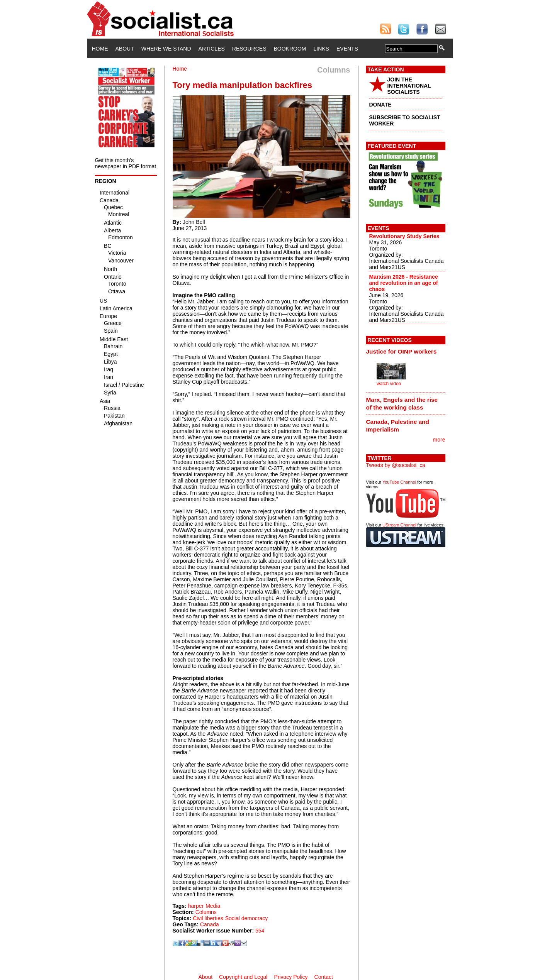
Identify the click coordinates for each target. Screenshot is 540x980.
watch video (389, 384)
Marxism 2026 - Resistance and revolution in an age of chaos (404, 283)
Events (347, 49)
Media (213, 906)
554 (260, 931)
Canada (210, 924)
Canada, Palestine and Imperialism (398, 426)
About (125, 49)
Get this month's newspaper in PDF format (126, 163)
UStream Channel (399, 525)
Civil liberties (208, 918)
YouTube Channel (399, 482)
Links (321, 49)
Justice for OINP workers (402, 351)
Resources (249, 49)
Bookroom (290, 49)
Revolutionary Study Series (404, 236)
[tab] (406, 352)
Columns (206, 912)
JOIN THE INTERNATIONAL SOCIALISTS (409, 86)
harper (196, 906)
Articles (212, 49)
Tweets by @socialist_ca (396, 465)
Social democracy (247, 918)
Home (100, 49)
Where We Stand (166, 49)
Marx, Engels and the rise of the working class (402, 404)
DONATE (380, 105)
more (439, 440)
